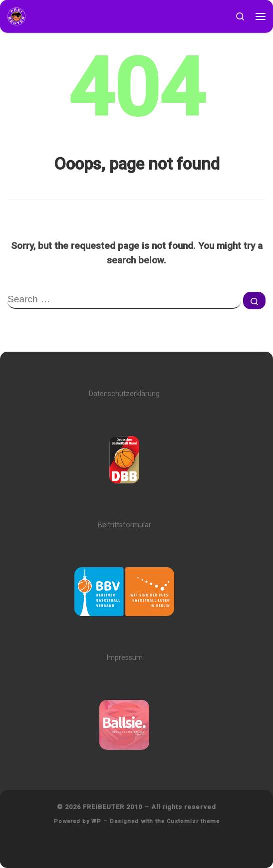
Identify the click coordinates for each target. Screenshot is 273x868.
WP (96, 821)
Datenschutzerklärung (124, 394)
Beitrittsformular (125, 525)
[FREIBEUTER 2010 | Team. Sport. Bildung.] (16, 16)
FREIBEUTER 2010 (113, 807)
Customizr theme (193, 821)
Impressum (125, 658)
